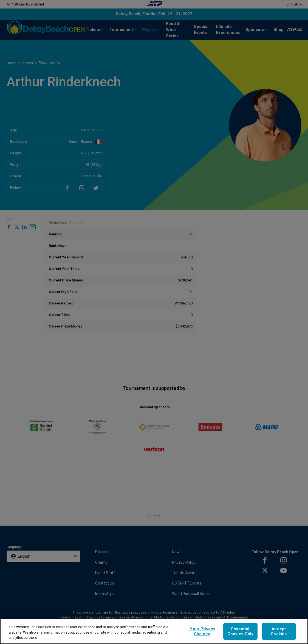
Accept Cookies (279, 631)
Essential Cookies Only (240, 631)
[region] (154, 631)
